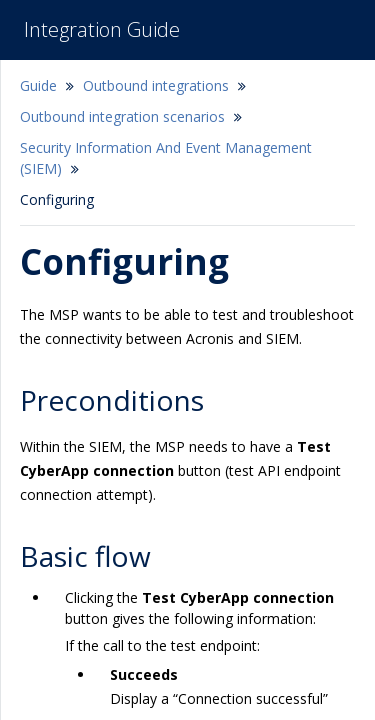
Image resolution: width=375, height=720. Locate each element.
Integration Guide (102, 29)
